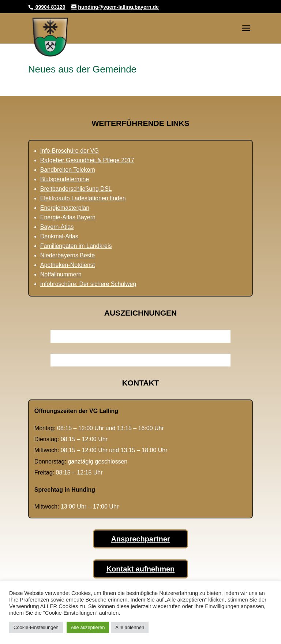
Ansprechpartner (140, 539)
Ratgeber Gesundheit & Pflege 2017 (87, 160)
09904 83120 (50, 7)
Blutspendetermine (65, 179)
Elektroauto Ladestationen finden (83, 198)
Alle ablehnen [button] (130, 627)
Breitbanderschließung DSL (76, 189)
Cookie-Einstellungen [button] (36, 627)
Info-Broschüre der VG (70, 151)
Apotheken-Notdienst (68, 265)
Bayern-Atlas (57, 227)
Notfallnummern (61, 274)
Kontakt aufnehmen (141, 569)
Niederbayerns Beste (68, 255)
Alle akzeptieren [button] (88, 627)
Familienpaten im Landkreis (76, 246)
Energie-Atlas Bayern (68, 217)
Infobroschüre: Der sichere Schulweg (88, 284)
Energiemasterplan (65, 208)
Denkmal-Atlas (59, 236)
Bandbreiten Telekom (68, 170)
